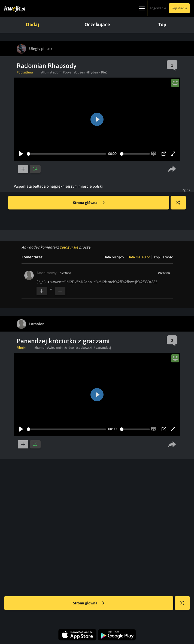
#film (45, 72)
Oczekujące (97, 24)
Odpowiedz (164, 273)
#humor (40, 348)
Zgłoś (186, 190)
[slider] (66, 154)
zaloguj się (69, 247)
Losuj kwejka (180, 205)
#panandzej (102, 348)
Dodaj (32, 24)
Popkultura (25, 72)
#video (69, 348)
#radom (56, 72)
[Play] (21, 154)
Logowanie (158, 8)
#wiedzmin (55, 348)
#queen (79, 72)
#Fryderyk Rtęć (97, 72)
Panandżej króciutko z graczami (63, 341)
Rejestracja (179, 8)
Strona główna (89, 203)
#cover (68, 72)
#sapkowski (84, 348)
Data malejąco (139, 257)
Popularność (163, 257)
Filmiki (21, 348)
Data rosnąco (114, 257)
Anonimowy (47, 273)
